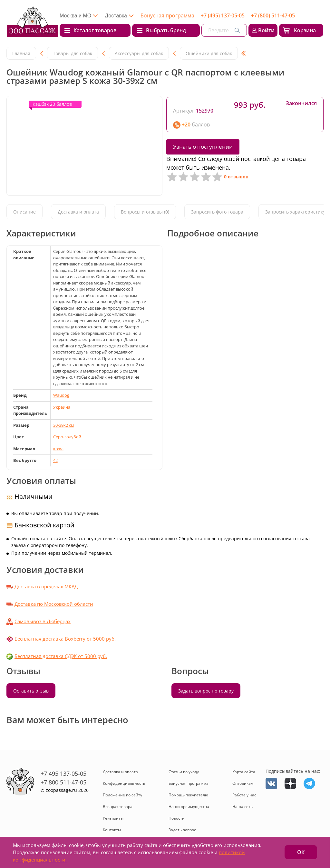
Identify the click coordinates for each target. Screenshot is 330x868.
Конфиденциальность (124, 783)
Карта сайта (244, 772)
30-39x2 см (64, 425)
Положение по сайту (122, 795)
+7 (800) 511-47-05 (273, 15)
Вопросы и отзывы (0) (145, 212)
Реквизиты (113, 818)
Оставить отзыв (31, 691)
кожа (58, 449)
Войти (266, 30)
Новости (177, 818)
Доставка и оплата (78, 212)
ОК (301, 852)
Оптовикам (243, 783)
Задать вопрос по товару (206, 691)
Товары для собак (73, 53)
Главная (21, 53)
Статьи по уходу (184, 772)
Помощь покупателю (188, 795)
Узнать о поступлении (203, 147)
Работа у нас (244, 795)
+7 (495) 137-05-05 (223, 15)
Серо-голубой (67, 437)
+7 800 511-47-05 (63, 782)
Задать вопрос (182, 830)
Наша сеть (243, 807)
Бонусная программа (167, 15)
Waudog (61, 395)
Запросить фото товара (217, 212)
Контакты (112, 830)
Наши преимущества (189, 807)
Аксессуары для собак (139, 53)
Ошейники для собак (209, 53)
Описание (24, 212)
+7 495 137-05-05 (63, 773)
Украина (62, 407)
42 (55, 460)
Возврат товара (118, 807)
